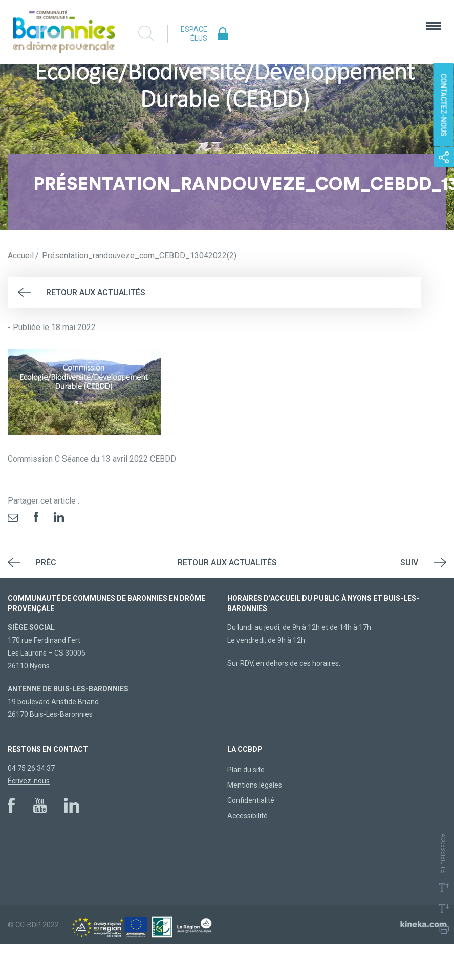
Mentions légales (255, 785)
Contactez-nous (444, 105)
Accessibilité (247, 816)
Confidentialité (251, 800)
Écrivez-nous (29, 781)
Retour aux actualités (96, 292)
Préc (46, 563)
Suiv (409, 563)
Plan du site (246, 770)
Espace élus (194, 34)
